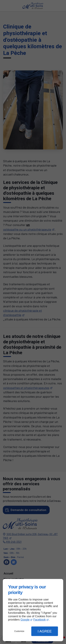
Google (25, 620)
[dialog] (33, 610)
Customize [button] (19, 631)
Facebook (39, 620)
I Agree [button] (45, 631)
